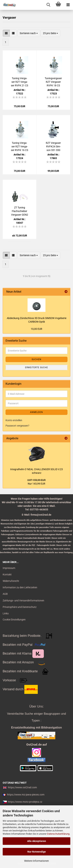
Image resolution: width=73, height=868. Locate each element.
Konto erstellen (14, 420)
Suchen (36, 359)
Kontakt (7, 574)
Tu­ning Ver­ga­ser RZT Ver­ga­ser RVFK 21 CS (20, 82)
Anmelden (36, 412)
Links (6, 613)
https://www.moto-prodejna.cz (25, 802)
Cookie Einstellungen (14, 620)
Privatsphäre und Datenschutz (20, 607)
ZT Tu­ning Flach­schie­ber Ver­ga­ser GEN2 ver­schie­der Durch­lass (20, 211)
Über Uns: (36, 706)
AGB (5, 594)
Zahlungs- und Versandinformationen (23, 601)
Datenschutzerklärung (58, 834)
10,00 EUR (36, 329)
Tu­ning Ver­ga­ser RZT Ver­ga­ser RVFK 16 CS (20, 146)
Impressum (9, 568)
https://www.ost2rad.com (22, 787)
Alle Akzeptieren (37, 841)
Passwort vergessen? (17, 426)
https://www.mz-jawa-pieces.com (26, 795)
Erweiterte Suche (36, 367)
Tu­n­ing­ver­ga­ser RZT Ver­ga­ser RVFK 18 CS (53, 82)
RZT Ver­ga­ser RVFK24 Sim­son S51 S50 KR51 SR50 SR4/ (53, 147)
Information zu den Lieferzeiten (20, 587)
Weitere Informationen (36, 861)
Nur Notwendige (37, 852)
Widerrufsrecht (11, 581)
